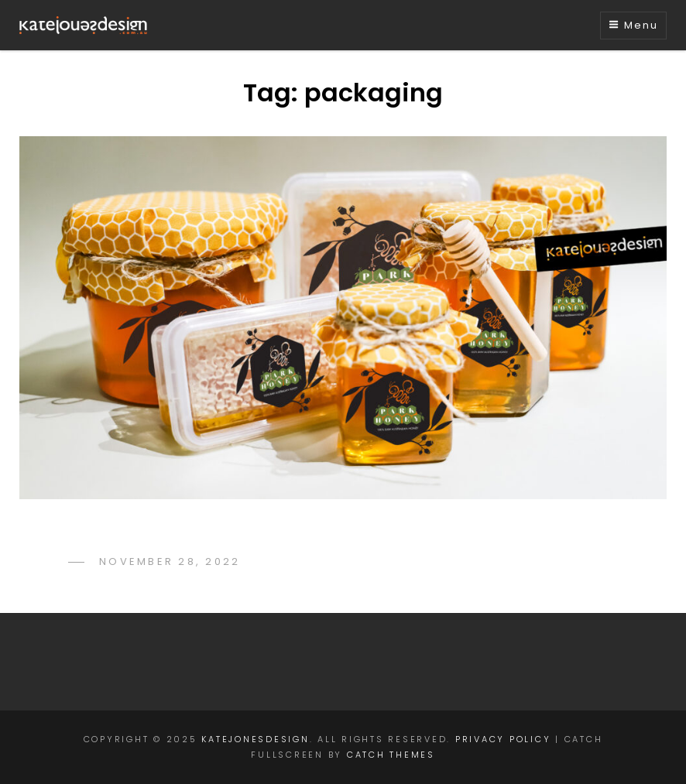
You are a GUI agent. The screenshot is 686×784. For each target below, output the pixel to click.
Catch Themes (391, 755)
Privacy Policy (503, 739)
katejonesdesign (255, 739)
